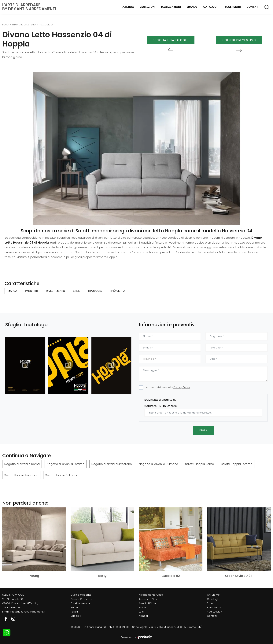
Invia (203, 430)
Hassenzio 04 (47, 25)
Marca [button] (12, 291)
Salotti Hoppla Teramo (237, 464)
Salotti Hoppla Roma (200, 464)
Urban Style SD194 (239, 576)
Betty (102, 576)
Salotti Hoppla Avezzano (21, 475)
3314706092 (14, 607)
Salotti (34, 25)
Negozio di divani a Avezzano (112, 464)
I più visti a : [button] (118, 291)
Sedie (74, 607)
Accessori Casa (149, 599)
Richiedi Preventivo (239, 40)
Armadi (143, 616)
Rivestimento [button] (55, 291)
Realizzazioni (171, 7)
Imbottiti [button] (31, 291)
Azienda (128, 7)
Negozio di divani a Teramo (66, 464)
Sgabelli (76, 616)
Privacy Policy (182, 387)
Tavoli (74, 612)
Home (5, 25)
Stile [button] (76, 291)
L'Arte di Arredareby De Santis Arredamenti (29, 7)
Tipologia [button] (95, 291)
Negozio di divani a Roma (22, 464)
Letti (141, 612)
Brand (211, 603)
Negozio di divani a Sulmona (159, 464)
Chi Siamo (213, 595)
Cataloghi (211, 7)
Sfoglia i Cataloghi (171, 40)
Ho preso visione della (167, 387)
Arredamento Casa (19, 25)
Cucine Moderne (81, 595)
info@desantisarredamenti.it (28, 612)
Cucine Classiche (81, 599)
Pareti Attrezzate (81, 603)
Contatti (253, 7)
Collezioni (148, 7)
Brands (192, 7)
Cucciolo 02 (171, 576)
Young (34, 576)
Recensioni (233, 7)
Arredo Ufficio (147, 603)
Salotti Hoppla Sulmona (62, 475)
